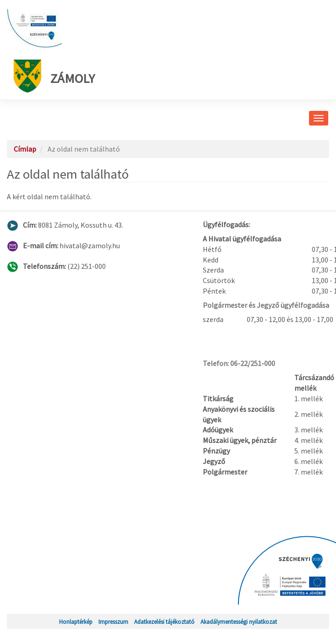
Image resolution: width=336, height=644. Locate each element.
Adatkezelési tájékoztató (164, 622)
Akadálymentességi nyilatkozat (239, 622)
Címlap (25, 149)
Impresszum (113, 622)
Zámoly (54, 76)
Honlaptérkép (76, 622)
